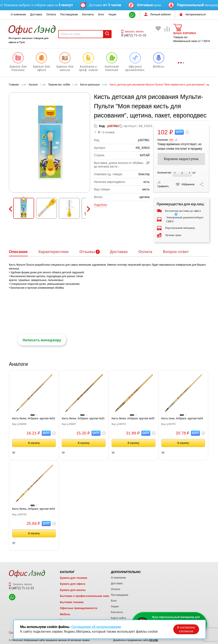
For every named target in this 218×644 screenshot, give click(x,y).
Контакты (88, 14)
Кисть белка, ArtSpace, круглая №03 (34, 418)
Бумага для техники (73, 578)
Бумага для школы (73, 590)
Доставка (36, 14)
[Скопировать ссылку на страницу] (201, 184)
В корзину (34, 443)
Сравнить (163, 184)
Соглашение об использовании (96, 626)
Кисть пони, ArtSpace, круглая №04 (182, 418)
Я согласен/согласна (186, 629)
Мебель (65, 614)
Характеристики (53, 252)
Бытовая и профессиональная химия (86, 596)
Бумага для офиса (72, 584)
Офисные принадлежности (78, 608)
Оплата (51, 14)
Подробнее (100, 205)
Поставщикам (69, 14)
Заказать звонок (132, 32)
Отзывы (87, 252)
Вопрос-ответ (176, 252)
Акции (112, 14)
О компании (18, 14)
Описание (18, 252)
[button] (24, 208)
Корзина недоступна (181, 159)
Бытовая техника (72, 602)
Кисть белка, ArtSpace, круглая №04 (34, 509)
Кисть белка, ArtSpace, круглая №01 (83, 418)
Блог (101, 14)
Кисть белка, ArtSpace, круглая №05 (133, 418)
